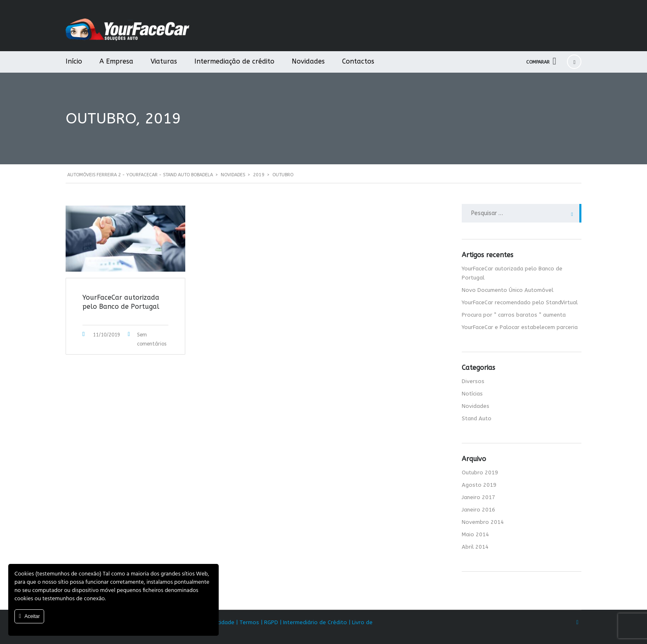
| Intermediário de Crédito (313, 622)
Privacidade (220, 622)
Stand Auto (477, 418)
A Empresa (116, 61)
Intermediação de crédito (234, 61)
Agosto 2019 (479, 485)
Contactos (358, 61)
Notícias (472, 394)
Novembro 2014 (483, 522)
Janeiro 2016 (478, 510)
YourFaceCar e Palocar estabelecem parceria (520, 327)
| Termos (248, 622)
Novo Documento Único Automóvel (508, 290)
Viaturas (164, 61)
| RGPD (269, 622)
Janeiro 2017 (478, 497)
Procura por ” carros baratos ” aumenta (514, 315)
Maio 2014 (475, 534)
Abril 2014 (475, 547)
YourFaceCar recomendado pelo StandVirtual (520, 302)
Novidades (308, 61)
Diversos (473, 381)
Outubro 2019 (480, 472)
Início (74, 61)
